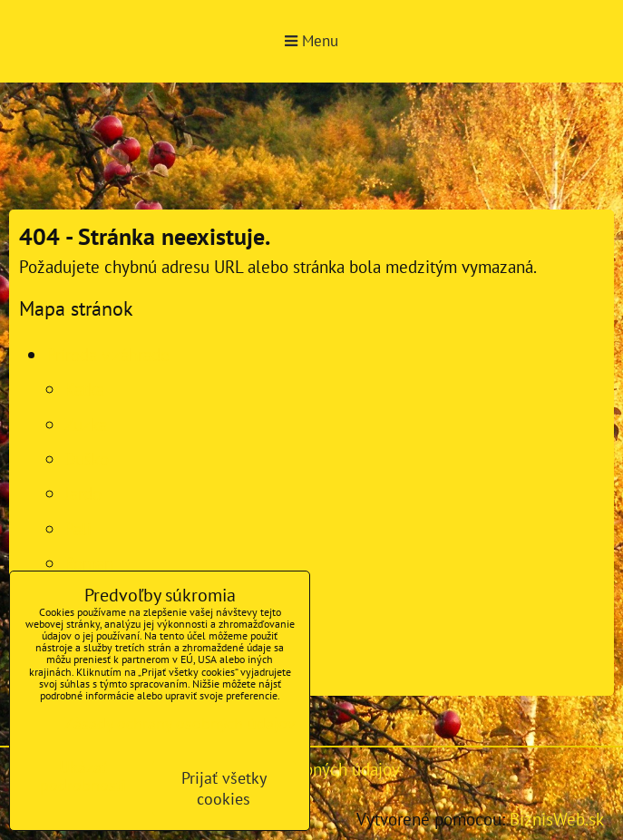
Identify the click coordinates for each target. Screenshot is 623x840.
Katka (84, 389)
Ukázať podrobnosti (83, 777)
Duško (87, 459)
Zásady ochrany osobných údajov (180, 723)
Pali (78, 528)
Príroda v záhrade (108, 354)
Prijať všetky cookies (224, 788)
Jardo (83, 493)
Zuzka (86, 424)
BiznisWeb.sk (557, 819)
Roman (89, 563)
